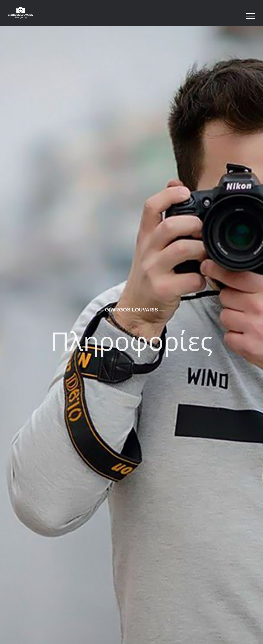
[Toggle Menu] (251, 16)
